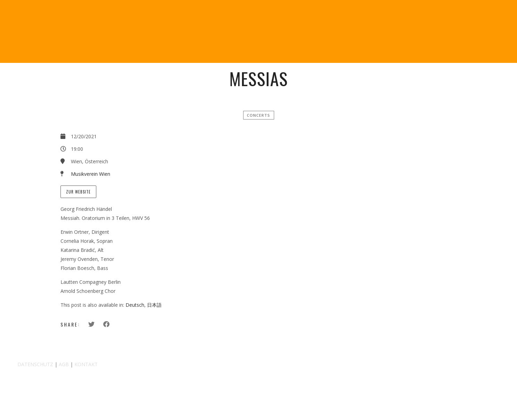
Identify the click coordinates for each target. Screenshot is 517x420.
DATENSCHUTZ (35, 364)
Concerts (258, 115)
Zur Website (78, 192)
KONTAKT (86, 364)
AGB (64, 364)
